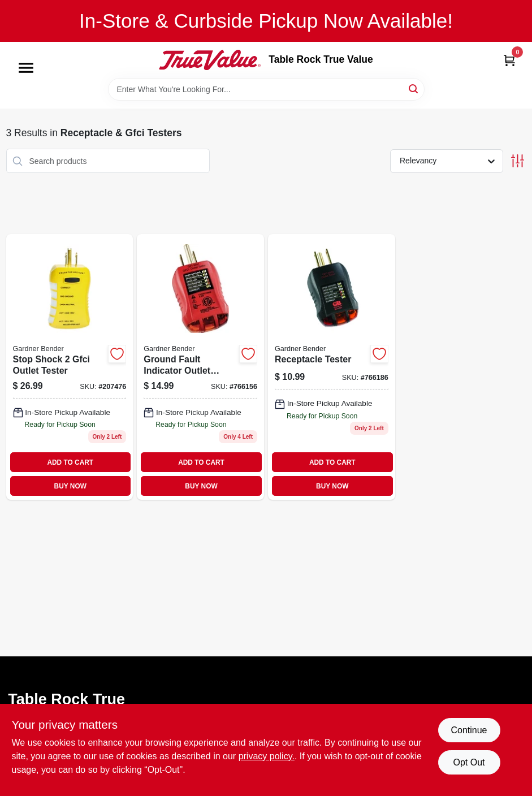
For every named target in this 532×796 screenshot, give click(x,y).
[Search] (414, 88)
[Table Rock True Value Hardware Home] (210, 60)
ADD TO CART (70, 462)
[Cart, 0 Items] (509, 60)
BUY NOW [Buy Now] (70, 486)
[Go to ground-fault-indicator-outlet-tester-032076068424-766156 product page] (200, 367)
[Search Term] (266, 89)
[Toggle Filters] (518, 161)
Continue (469, 730)
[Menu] (26, 68)
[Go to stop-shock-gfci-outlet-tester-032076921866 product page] (70, 367)
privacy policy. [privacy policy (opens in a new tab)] (267, 756)
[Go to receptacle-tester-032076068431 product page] (332, 367)
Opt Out (469, 762)
